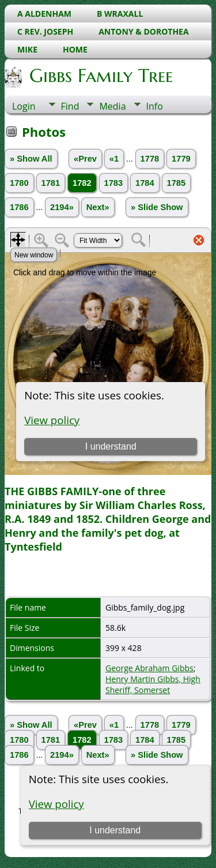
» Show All (31, 159)
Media (112, 106)
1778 (150, 159)
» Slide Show (157, 207)
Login (24, 106)
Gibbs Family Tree (100, 76)
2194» (62, 207)
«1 (114, 159)
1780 (19, 183)
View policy (56, 804)
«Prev (85, 159)
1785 (177, 183)
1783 (114, 183)
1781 (51, 183)
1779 (181, 159)
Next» (98, 207)
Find (70, 106)
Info (155, 106)
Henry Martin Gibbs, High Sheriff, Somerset (153, 684)
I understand (115, 830)
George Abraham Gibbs (149, 668)
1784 (145, 183)
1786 (19, 207)
